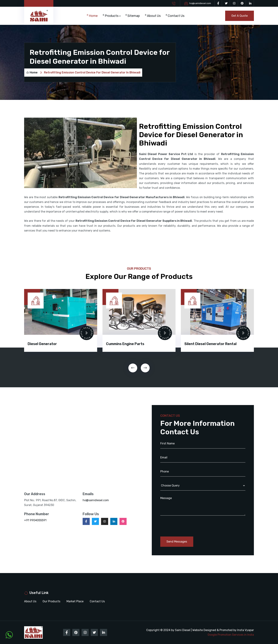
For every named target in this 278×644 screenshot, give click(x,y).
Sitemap (134, 16)
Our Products (51, 601)
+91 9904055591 (35, 520)
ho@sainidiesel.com (200, 3)
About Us (154, 16)
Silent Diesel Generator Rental (210, 344)
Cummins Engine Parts (125, 344)
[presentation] (133, 368)
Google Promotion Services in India (231, 635)
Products (112, 16)
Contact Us (176, 16)
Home (93, 16)
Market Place (75, 601)
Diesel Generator (42, 344)
